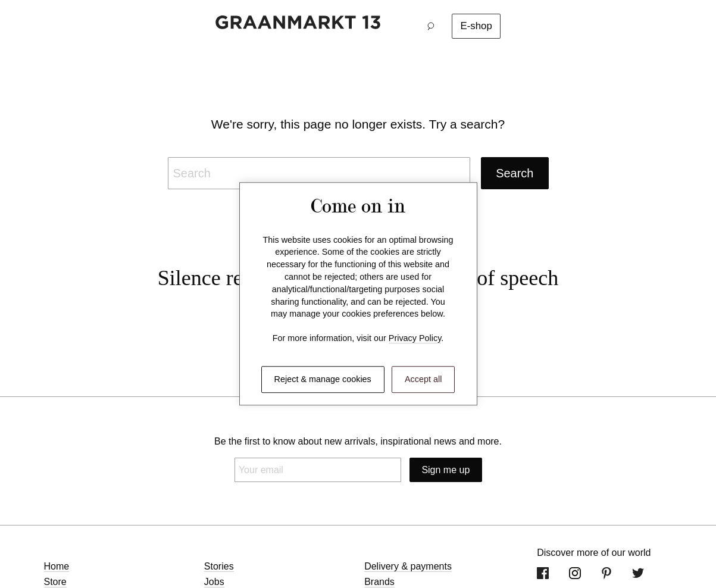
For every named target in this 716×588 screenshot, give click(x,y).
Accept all (423, 379)
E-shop (476, 26)
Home (57, 566)
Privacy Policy (415, 339)
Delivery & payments (408, 566)
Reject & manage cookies (323, 379)
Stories (219, 566)
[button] (434, 26)
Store (55, 582)
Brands (379, 582)
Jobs (214, 582)
